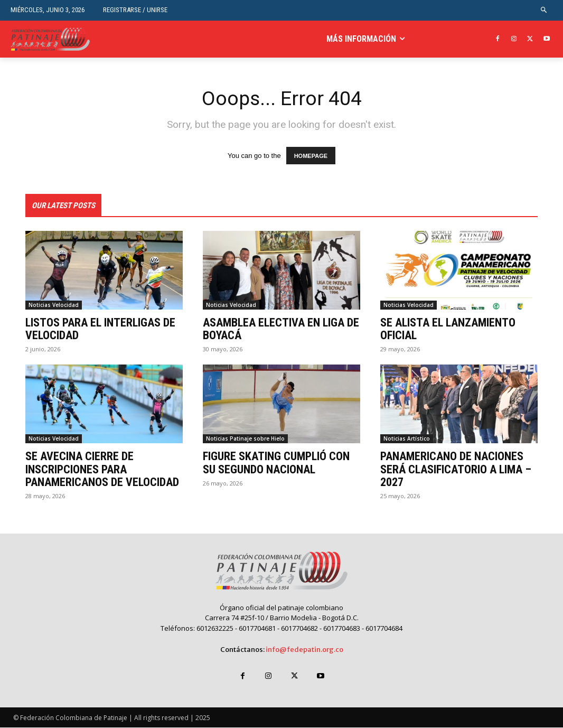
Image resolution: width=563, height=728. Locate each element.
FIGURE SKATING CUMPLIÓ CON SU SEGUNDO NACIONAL (276, 463)
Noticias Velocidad (54, 305)
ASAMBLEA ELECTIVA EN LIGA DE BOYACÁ (281, 329)
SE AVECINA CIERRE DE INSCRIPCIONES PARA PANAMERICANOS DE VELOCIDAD (102, 469)
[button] (544, 10)
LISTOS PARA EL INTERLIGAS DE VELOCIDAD (100, 329)
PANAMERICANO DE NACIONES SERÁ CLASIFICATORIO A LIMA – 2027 (456, 469)
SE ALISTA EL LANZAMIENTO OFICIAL (448, 329)
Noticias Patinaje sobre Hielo (245, 439)
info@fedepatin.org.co (304, 650)
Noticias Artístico (407, 439)
